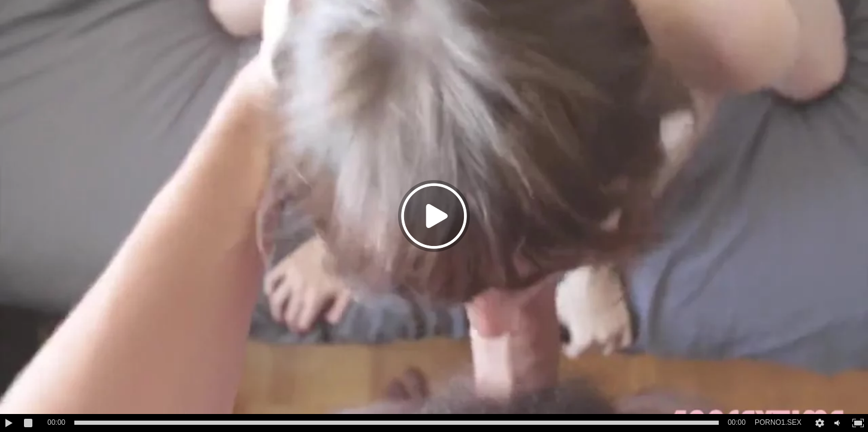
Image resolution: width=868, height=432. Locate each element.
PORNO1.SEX (778, 422)
